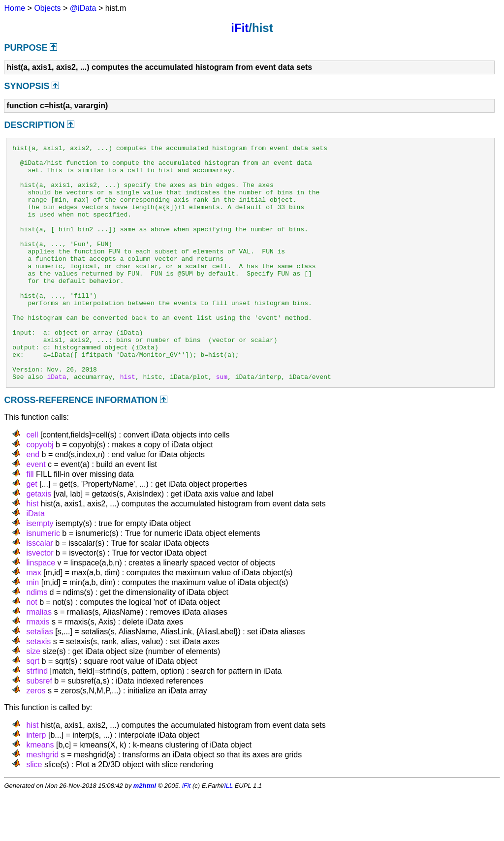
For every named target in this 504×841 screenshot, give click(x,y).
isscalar (39, 590)
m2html (145, 833)
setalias (39, 679)
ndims (37, 639)
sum (222, 424)
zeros (36, 738)
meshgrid (42, 802)
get (31, 531)
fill (30, 521)
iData (56, 424)
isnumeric (43, 580)
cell (32, 482)
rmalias (39, 659)
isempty (40, 571)
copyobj (40, 492)
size (33, 699)
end (33, 502)
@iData (83, 8)
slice (34, 812)
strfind (37, 718)
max (33, 620)
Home (15, 8)
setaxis (38, 689)
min (32, 630)
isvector (40, 600)
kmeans (40, 792)
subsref (39, 728)
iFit (240, 28)
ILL (228, 833)
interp (36, 782)
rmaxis (38, 669)
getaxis (39, 541)
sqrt (33, 708)
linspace (41, 610)
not (31, 649)
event (36, 512)
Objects (47, 8)
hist (128, 424)
